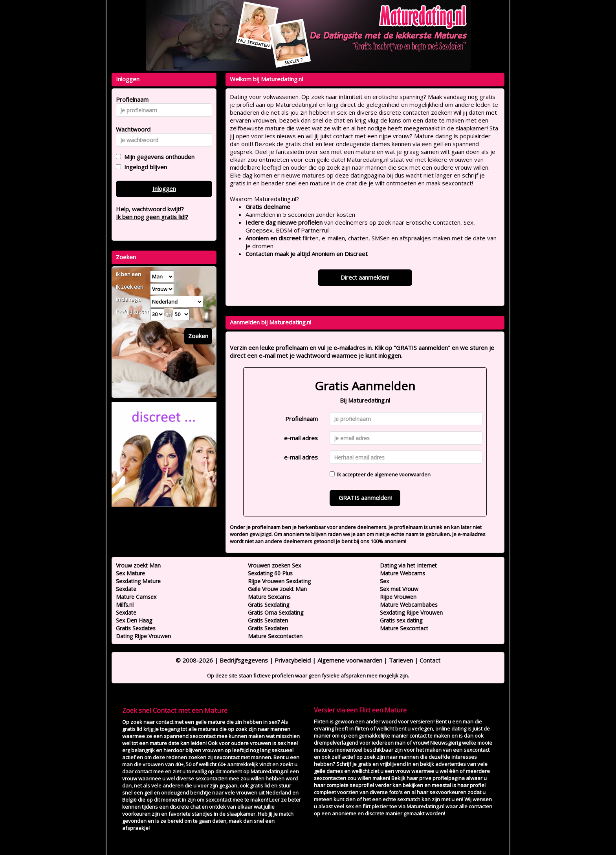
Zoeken (198, 336)
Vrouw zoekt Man (138, 565)
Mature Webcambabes (409, 605)
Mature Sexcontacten (275, 636)
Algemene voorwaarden (350, 660)
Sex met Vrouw (399, 589)
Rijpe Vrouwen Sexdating (279, 581)
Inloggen (164, 189)
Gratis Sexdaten (268, 620)
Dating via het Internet (408, 565)
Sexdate (126, 589)
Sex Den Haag (134, 620)
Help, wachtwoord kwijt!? (150, 209)
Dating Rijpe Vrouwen (143, 636)
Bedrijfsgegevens (244, 660)
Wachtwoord (131, 129)
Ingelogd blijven (144, 167)
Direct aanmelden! (365, 277)
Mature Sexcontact (404, 628)
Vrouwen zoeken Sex (274, 565)
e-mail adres (301, 438)
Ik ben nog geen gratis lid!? (152, 217)
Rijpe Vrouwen (398, 597)
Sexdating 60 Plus (270, 573)
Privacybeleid (293, 660)
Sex (384, 581)
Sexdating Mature (138, 581)
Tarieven (401, 660)
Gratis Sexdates (136, 628)
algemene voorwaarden (402, 474)
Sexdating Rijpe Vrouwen (411, 612)
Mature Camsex (136, 597)
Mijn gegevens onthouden (158, 157)
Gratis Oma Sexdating (276, 612)
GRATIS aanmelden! (365, 498)
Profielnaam (302, 419)
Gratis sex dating (401, 620)
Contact (430, 660)
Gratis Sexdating (269, 605)
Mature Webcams (402, 573)
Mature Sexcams (269, 597)
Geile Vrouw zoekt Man (277, 589)
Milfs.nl (125, 605)
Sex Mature (130, 573)
